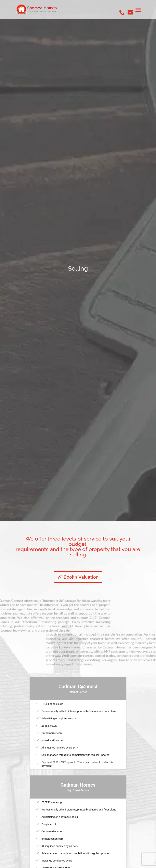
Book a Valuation (81, 577)
